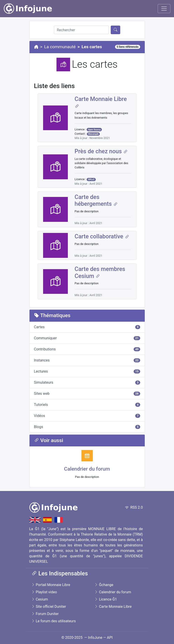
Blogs (87, 427)
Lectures (87, 371)
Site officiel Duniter (49, 607)
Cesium (40, 599)
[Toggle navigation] (164, 9)
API (110, 638)
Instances (87, 360)
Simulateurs (87, 382)
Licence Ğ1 (106, 599)
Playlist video (44, 592)
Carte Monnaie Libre (113, 607)
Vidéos (87, 416)
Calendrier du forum (87, 469)
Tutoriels (87, 405)
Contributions (87, 349)
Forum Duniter (45, 614)
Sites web (87, 394)
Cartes (87, 327)
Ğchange (104, 585)
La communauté (60, 47)
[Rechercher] (81, 30)
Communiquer (87, 338)
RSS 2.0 (134, 507)
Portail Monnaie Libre (51, 585)
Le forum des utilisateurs (54, 621)
